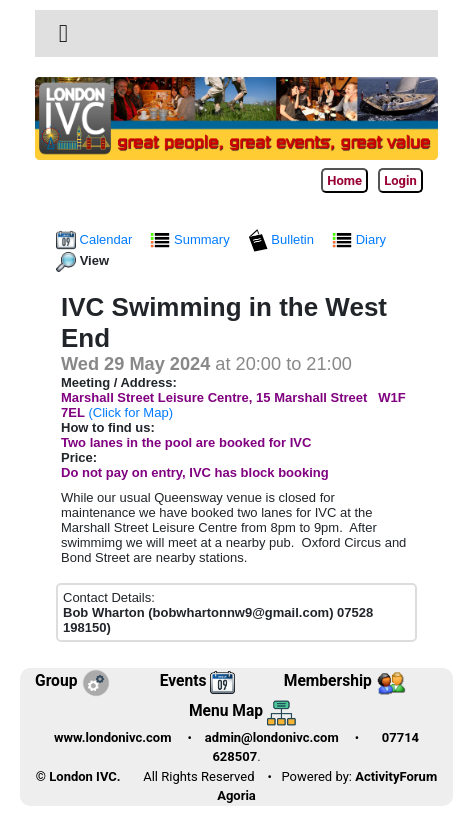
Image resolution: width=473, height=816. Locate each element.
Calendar (96, 239)
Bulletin (283, 239)
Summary (191, 239)
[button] (63, 33)
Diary (361, 239)
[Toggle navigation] (63, 34)
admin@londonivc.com (272, 737)
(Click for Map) (130, 412)
